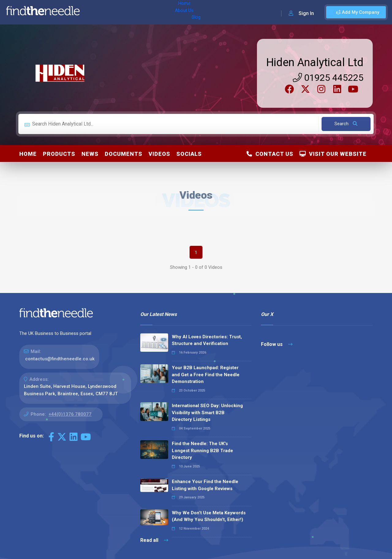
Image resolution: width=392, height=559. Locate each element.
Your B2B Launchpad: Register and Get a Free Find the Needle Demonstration (206, 375)
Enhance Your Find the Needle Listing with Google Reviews (205, 485)
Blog (138, 12)
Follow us (277, 344)
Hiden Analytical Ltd (315, 62)
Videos (159, 154)
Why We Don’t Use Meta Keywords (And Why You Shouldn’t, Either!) (209, 516)
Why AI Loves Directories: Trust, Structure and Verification (207, 340)
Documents (124, 154)
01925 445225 (328, 78)
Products (59, 154)
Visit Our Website (333, 154)
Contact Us (270, 154)
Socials (189, 154)
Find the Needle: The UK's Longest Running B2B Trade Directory (202, 450)
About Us (116, 12)
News (90, 154)
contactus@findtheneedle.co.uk (60, 359)
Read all (154, 540)
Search (346, 124)
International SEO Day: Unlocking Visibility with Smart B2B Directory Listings (207, 413)
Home (93, 12)
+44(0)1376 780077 (70, 414)
